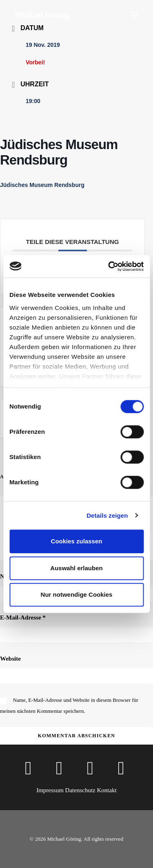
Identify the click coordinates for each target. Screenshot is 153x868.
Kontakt (106, 790)
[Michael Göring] (42, 15)
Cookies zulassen (77, 541)
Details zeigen (107, 515)
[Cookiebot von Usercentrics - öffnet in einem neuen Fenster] (109, 266)
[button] (134, 15)
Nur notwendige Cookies (77, 594)
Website (10, 659)
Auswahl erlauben (76, 568)
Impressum (50, 790)
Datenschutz (80, 790)
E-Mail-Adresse (23, 617)
